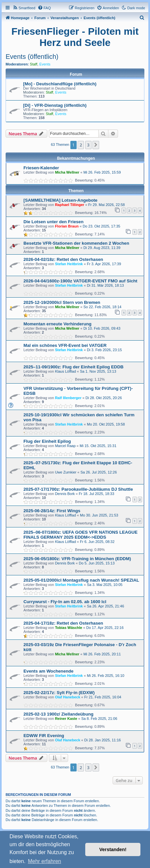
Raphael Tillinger (69, 205)
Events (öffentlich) (32, 57)
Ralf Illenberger (68, 398)
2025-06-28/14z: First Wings (52, 511)
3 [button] (88, 145)
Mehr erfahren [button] (44, 861)
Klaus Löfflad (65, 371)
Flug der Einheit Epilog (47, 441)
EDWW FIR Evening (44, 736)
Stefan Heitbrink (69, 264)
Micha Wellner (67, 172)
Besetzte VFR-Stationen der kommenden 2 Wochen (76, 243)
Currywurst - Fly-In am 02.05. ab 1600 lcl (65, 602)
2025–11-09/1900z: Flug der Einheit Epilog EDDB (74, 367)
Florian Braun (67, 226)
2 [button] (81, 145)
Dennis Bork (65, 494)
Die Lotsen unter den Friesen (54, 222)
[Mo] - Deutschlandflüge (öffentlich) (60, 84)
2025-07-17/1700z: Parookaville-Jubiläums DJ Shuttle (78, 489)
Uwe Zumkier (66, 472)
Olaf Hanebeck (67, 697)
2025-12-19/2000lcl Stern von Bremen (62, 302)
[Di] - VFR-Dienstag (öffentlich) (55, 105)
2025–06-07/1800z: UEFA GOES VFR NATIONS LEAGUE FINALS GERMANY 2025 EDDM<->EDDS (80, 535)
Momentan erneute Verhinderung (57, 324)
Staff (33, 64)
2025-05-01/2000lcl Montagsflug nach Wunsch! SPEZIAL (81, 580)
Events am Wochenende (48, 671)
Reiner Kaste (66, 719)
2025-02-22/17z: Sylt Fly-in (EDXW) (59, 693)
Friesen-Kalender (41, 168)
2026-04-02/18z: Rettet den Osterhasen (63, 259)
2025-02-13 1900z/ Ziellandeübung (58, 714)
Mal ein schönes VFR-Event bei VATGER (65, 345)
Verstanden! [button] (113, 849)
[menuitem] (24, 8)
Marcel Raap (65, 446)
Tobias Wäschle (68, 628)
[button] (96, 145)
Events (45, 64)
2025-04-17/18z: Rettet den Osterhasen (63, 623)
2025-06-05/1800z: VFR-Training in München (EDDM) (77, 559)
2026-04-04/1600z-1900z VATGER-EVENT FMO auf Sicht (80, 281)
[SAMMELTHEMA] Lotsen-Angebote (60, 200)
